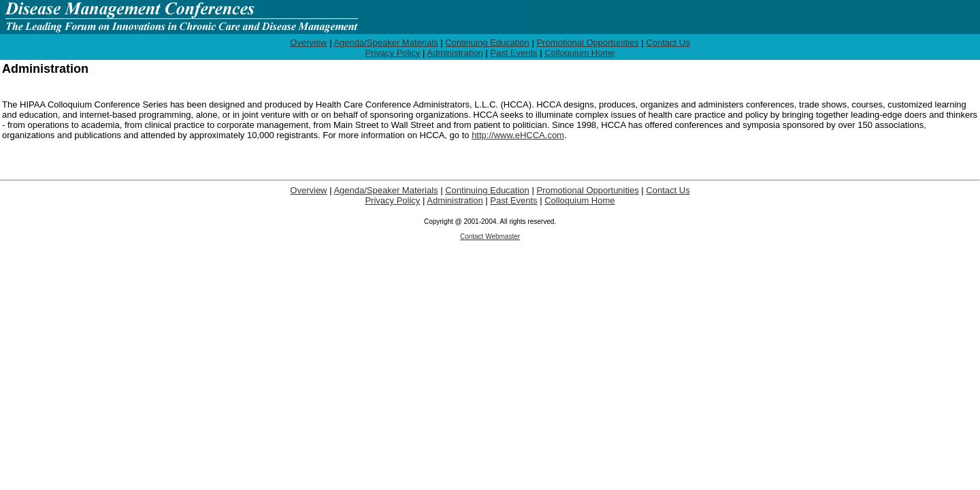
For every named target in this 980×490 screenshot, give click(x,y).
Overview (308, 43)
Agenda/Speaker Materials (386, 43)
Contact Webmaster (490, 236)
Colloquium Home (579, 53)
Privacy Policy (392, 53)
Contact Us (668, 43)
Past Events (513, 53)
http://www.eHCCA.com (518, 135)
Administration (455, 53)
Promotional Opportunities (587, 43)
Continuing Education (487, 43)
